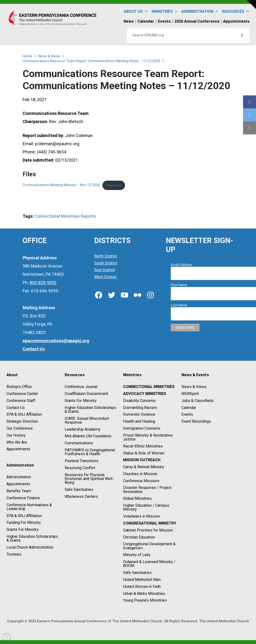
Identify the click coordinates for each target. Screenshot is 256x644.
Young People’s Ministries (145, 601)
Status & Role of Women (144, 453)
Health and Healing (139, 421)
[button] (251, 5)
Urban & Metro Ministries (144, 594)
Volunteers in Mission (141, 516)
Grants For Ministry (22, 529)
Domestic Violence (139, 415)
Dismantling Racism (140, 408)
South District (106, 263)
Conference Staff (21, 401)
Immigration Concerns (142, 428)
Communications (79, 443)
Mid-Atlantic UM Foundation (88, 436)
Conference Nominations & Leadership (29, 507)
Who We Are (17, 442)
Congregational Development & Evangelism (149, 546)
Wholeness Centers (81, 496)
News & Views (194, 387)
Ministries (165, 9)
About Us (136, 9)
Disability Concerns (139, 401)
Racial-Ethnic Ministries (143, 446)
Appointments (18, 449)
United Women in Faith (142, 587)
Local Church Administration (30, 547)
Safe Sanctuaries (79, 490)
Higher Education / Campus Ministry (146, 507)
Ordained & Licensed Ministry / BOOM (149, 564)
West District (105, 277)
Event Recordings (196, 421)
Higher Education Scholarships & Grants (32, 538)
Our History (16, 435)
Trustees (14, 554)
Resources (236, 9)
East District (105, 270)
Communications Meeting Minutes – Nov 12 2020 (61, 185)
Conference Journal (81, 387)
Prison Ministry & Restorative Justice (148, 437)
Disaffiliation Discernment (86, 394)
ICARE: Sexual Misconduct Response (87, 420)
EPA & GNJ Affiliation (24, 415)
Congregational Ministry (150, 523)
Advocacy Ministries (145, 394)
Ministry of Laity (137, 555)
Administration (200, 9)
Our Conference (20, 428)
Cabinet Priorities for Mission (148, 530)
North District (106, 256)
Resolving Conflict (80, 468)
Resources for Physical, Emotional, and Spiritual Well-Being (89, 479)
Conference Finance (23, 498)
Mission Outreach (142, 460)
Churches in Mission (140, 474)
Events (187, 415)
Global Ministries (137, 499)
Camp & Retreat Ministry (144, 467)
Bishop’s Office (19, 387)
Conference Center (22, 394)
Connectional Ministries (149, 387)
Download (114, 185)
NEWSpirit (190, 394)
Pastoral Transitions (81, 461)
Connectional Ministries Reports (65, 216)
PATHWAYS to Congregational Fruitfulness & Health (90, 452)
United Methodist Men (142, 580)
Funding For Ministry (24, 523)
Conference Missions (141, 481)
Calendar (189, 408)
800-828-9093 (43, 283)
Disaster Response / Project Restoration (147, 490)
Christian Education (139, 537)
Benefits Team (19, 491)
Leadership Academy (83, 429)
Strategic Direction (22, 421)
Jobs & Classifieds (198, 401)
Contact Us (16, 408)
